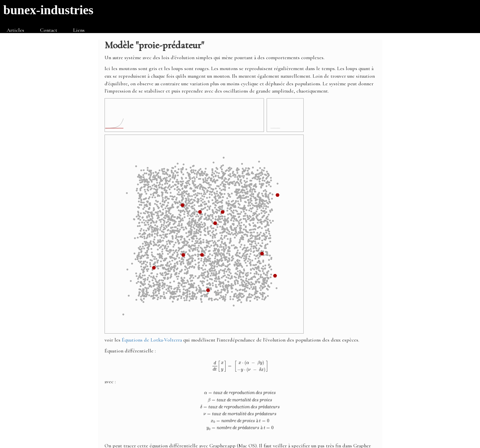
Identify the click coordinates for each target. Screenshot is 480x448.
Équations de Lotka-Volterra (152, 340)
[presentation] (240, 366)
